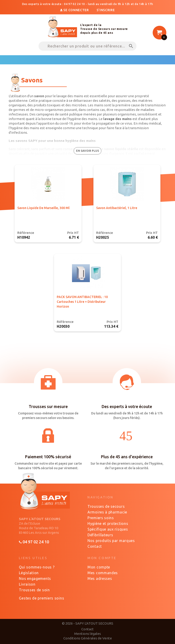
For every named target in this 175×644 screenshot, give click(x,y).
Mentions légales (88, 634)
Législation (29, 573)
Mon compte (99, 567)
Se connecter (75, 10)
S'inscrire (106, 10)
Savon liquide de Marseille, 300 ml (43, 208)
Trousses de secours (106, 506)
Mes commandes (103, 573)
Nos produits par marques (111, 541)
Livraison (27, 584)
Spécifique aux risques (108, 529)
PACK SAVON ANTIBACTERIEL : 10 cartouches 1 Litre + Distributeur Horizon (82, 302)
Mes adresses (100, 579)
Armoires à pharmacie (107, 512)
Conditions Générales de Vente (88, 638)
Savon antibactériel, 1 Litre (117, 208)
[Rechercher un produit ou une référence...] (87, 46)
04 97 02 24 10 (34, 542)
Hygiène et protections (108, 524)
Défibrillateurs (100, 535)
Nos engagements (35, 579)
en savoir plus (87, 151)
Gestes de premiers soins (41, 598)
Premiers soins (101, 518)
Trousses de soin (34, 590)
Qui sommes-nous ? (37, 567)
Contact (95, 546)
